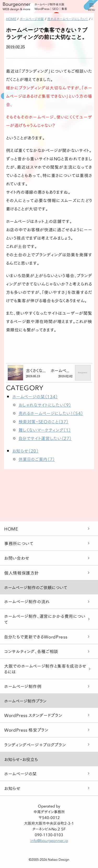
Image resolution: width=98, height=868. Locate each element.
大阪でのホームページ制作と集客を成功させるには (45, 669)
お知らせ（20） (25, 451)
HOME (11, 529)
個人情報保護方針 (22, 573)
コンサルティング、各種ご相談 (31, 651)
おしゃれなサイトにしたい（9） (45, 405)
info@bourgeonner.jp (49, 840)
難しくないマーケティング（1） (45, 430)
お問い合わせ (17, 558)
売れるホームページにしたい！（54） (51, 413)
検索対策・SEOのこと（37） (44, 421)
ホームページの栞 (21, 773)
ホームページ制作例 (23, 686)
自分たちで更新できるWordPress (36, 637)
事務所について (19, 543)
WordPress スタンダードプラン (33, 715)
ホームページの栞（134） (35, 396)
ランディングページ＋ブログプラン (35, 745)
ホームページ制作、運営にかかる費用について (45, 619)
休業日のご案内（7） (37, 459)
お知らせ (12, 788)
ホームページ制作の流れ (27, 601)
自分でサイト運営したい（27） (45, 438)
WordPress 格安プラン (26, 730)
